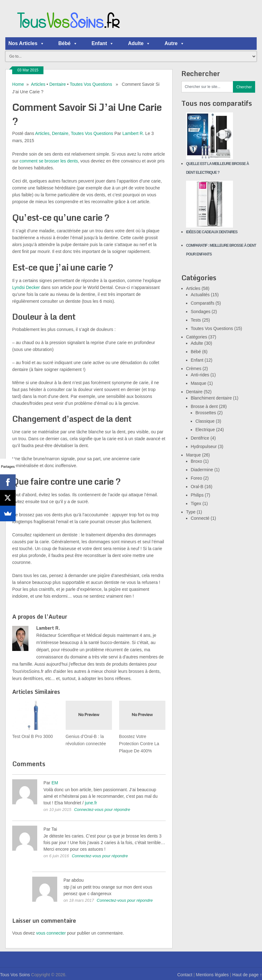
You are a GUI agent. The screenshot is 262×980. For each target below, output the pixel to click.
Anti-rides (200, 375)
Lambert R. (133, 133)
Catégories (197, 337)
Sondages (201, 312)
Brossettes (206, 413)
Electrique (205, 430)
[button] (42, 44)
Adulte (139, 44)
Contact (185, 975)
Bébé (68, 44)
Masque (199, 383)
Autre (174, 44)
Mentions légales (212, 975)
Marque (193, 455)
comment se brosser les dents (49, 161)
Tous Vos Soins (15, 975)
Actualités (200, 295)
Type (191, 512)
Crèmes (194, 369)
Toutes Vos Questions (91, 84)
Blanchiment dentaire (211, 398)
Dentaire (58, 84)
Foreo (196, 478)
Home (18, 84)
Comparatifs (202, 303)
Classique (205, 421)
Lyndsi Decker (26, 287)
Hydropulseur (204, 446)
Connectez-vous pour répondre (102, 810)
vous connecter (51, 933)
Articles (38, 84)
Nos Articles (26, 44)
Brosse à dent (204, 406)
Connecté (200, 518)
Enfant (103, 44)
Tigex (196, 503)
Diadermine (202, 470)
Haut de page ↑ (247, 975)
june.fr (91, 803)
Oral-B (197, 487)
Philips (197, 495)
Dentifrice (200, 438)
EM (55, 783)
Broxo (196, 461)
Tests (196, 320)
